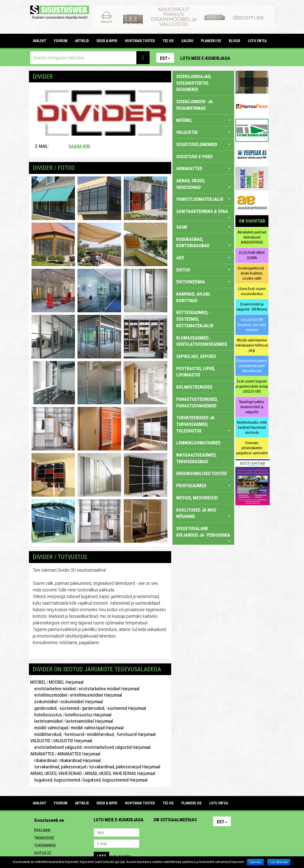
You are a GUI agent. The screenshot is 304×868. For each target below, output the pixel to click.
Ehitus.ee (43, 853)
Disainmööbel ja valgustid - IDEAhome (252, 307)
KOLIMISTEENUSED (194, 387)
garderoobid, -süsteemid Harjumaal (114, 708)
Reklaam (42, 830)
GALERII (187, 41)
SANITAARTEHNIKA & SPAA (203, 213)
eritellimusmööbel (49, 695)
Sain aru (255, 862)
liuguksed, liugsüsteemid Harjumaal (115, 780)
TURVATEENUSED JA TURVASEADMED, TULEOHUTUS (203, 424)
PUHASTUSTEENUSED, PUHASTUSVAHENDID (197, 402)
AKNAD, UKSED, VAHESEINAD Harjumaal (120, 773)
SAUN (203, 227)
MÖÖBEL (38, 682)
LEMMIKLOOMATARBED (198, 443)
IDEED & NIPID (107, 41)
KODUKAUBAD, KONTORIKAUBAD (203, 242)
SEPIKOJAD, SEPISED (196, 356)
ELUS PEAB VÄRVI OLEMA (252, 255)
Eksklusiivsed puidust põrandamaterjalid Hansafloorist (252, 366)
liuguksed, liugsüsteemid (55, 780)
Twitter (191, 833)
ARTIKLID (82, 41)
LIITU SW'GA (257, 41)
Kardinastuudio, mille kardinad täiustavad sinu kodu (252, 427)
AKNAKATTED (42, 754)
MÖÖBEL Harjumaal (66, 682)
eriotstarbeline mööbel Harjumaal (109, 689)
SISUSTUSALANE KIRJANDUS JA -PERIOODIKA (203, 534)
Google (202, 833)
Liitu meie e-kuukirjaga (205, 58)
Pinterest (242, 58)
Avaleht (39, 41)
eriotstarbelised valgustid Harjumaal (117, 747)
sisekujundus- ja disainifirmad (195, 105)
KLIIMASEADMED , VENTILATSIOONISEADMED (202, 341)
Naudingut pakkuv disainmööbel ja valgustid (252, 407)
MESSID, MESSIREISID (197, 498)
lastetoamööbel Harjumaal (89, 721)
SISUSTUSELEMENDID (203, 144)
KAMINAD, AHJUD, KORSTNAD (193, 297)
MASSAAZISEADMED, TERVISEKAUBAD (196, 458)
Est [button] (165, 58)
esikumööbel (44, 702)
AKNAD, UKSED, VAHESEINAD (56, 773)
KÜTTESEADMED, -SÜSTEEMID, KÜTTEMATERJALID (195, 319)
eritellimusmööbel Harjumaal (96, 695)
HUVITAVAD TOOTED (140, 41)
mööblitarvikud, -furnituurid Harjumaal (121, 734)
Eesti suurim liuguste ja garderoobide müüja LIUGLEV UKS (252, 386)
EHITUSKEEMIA (203, 282)
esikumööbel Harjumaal (82, 702)
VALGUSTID (40, 741)
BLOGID (235, 41)
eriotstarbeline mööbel (53, 689)
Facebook (252, 58)
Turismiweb (45, 846)
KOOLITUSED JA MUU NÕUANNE (203, 513)
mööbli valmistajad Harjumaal (97, 728)
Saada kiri (79, 146)
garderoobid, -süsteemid (55, 708)
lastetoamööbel (46, 721)
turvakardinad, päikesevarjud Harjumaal (125, 767)
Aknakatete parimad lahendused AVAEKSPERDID (252, 237)
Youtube (263, 58)
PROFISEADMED (203, 486)
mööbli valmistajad (49, 728)
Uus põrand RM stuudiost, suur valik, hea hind (252, 325)
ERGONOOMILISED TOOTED (202, 473)
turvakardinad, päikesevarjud (58, 767)
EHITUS (203, 270)
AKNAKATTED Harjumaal (79, 754)
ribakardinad (43, 760)
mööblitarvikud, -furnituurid (57, 734)
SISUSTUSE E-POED (194, 157)
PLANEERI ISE (211, 41)
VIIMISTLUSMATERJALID (203, 199)
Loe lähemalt (279, 862)
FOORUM (61, 41)
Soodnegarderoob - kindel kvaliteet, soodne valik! (252, 273)
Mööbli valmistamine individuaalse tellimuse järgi (252, 345)
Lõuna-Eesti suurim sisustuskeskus (252, 291)
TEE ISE (168, 41)
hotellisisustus (46, 715)
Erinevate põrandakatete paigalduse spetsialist (252, 448)
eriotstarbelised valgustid (56, 747)
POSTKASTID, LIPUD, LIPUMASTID (196, 372)
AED (203, 258)
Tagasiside (44, 838)
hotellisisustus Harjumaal (88, 715)
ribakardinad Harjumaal (80, 760)
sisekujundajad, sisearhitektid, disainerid (194, 83)
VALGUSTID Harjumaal (73, 741)
